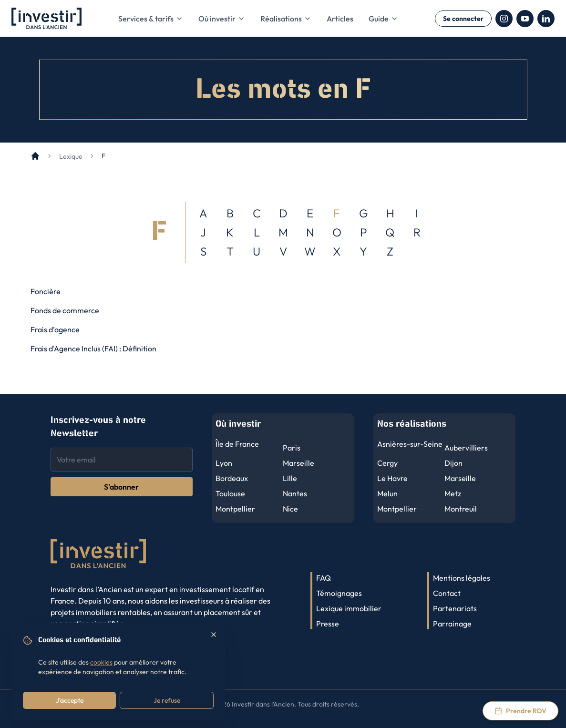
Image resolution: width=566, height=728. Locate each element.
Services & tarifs (151, 19)
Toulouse (230, 493)
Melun (387, 493)
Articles (340, 19)
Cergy (387, 463)
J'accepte (70, 700)
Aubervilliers (466, 448)
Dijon (453, 463)
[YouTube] (525, 19)
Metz (453, 493)
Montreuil (461, 509)
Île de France (237, 444)
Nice (290, 509)
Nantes (295, 493)
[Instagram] (504, 19)
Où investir (222, 19)
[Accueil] (35, 156)
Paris (292, 448)
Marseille (298, 463)
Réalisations (286, 19)
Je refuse (167, 700)
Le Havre (392, 478)
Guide (383, 19)
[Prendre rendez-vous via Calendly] (520, 711)
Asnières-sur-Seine (410, 444)
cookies (101, 662)
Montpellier (235, 509)
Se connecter (463, 19)
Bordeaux (232, 478)
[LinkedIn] (546, 19)
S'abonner (121, 487)
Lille (290, 478)
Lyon (224, 463)
